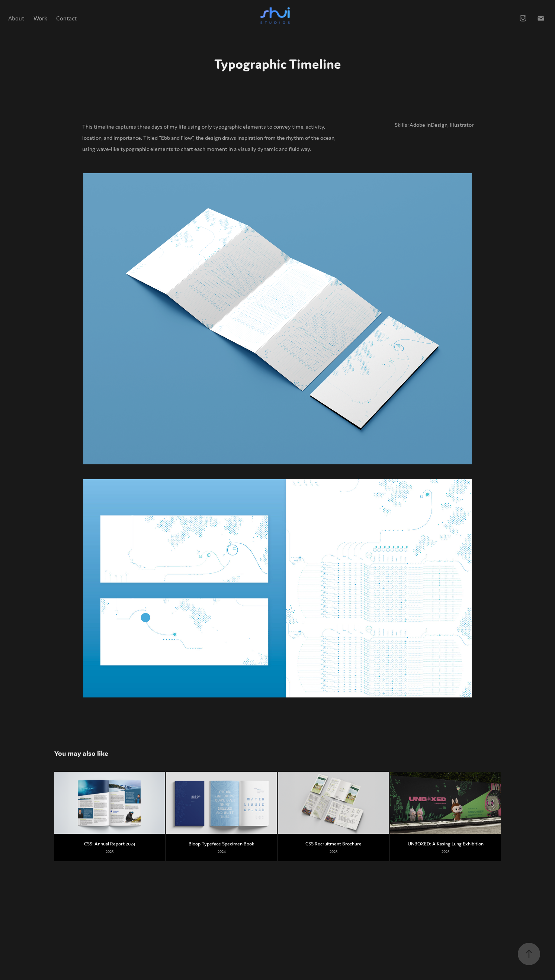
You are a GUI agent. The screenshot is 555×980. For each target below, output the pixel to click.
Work (40, 18)
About (16, 18)
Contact (66, 18)
